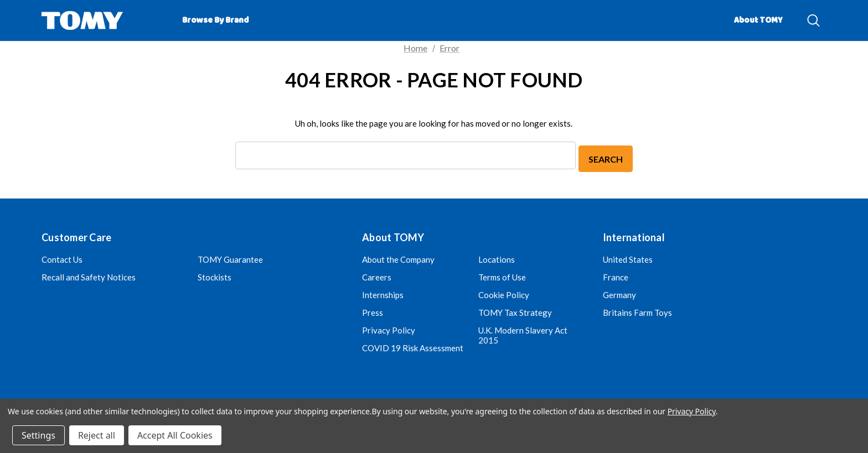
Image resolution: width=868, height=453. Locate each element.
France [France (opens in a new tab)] (616, 275)
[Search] (814, 20)
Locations (497, 257)
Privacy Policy (389, 328)
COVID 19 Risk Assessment (413, 346)
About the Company (398, 257)
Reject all (97, 435)
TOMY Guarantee (230, 257)
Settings (38, 435)
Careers (377, 275)
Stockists (215, 275)
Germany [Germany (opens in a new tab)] (619, 293)
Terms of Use (502, 275)
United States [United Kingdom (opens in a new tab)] (628, 257)
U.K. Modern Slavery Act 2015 (523, 333)
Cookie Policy (504, 293)
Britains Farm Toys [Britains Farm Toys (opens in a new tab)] (637, 310)
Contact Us (62, 257)
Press (373, 310)
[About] (799, 15)
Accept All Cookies (175, 435)
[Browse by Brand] (215, 20)
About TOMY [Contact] (758, 20)
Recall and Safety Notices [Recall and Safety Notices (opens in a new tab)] (89, 275)
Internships (383, 293)
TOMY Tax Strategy (515, 310)
